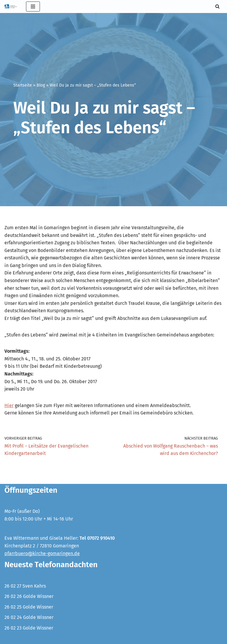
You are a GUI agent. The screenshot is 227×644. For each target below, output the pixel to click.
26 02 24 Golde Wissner (29, 617)
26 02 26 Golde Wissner (29, 596)
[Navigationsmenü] (33, 6)
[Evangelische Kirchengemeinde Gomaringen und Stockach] (11, 6)
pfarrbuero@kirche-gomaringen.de (42, 553)
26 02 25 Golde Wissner (29, 607)
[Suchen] (217, 6)
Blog (41, 85)
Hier (9, 405)
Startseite (23, 85)
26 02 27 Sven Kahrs (25, 586)
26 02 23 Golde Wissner (29, 628)
